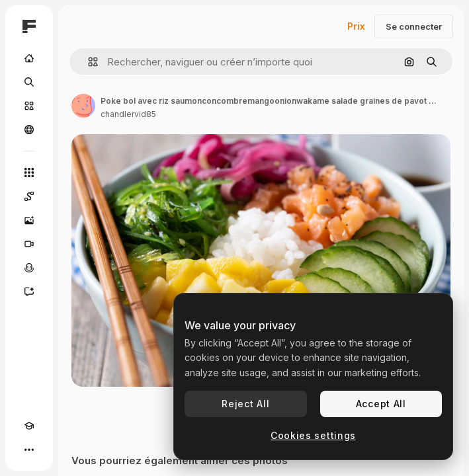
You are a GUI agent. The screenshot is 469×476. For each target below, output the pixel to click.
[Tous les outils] (29, 173)
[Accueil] (29, 58)
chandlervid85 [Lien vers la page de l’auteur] (128, 114)
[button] (88, 62)
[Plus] (29, 450)
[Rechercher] (29, 82)
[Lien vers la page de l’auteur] (83, 106)
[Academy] (29, 426)
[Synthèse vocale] (29, 268)
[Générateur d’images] (29, 220)
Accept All (381, 404)
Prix (356, 26)
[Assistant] (29, 292)
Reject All (245, 404)
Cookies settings (313, 435)
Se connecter (414, 26)
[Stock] (29, 106)
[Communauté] (29, 130)
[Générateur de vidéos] (29, 244)
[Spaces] (29, 196)
